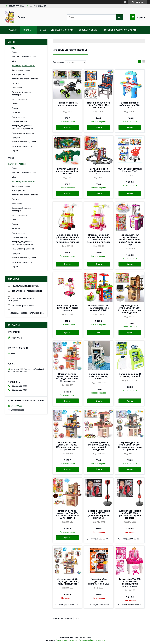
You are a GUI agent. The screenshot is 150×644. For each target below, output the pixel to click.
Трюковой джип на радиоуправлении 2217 (67, 105)
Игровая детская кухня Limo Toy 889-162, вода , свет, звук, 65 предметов (67, 378)
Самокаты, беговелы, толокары (22, 93)
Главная (13, 30)
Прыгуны (16, 137)
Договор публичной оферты (120, 30)
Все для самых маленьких (24, 57)
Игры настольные (20, 99)
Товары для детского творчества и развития (22, 127)
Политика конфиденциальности (92, 640)
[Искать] (119, 17)
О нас (43, 30)
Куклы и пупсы (18, 117)
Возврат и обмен (88, 30)
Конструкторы (18, 74)
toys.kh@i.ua (16, 406)
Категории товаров (17, 164)
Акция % (16, 113)
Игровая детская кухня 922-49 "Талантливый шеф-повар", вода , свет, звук (130, 240)
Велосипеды (18, 88)
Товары (27, 30)
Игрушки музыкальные (22, 146)
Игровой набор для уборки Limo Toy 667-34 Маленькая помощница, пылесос (67, 238)
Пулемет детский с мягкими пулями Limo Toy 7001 (67, 171)
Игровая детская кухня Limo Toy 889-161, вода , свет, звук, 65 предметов (67, 446)
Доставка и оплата (62, 30)
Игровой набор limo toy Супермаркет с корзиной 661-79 (99, 308)
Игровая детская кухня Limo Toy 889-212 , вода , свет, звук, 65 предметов (67, 514)
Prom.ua (88, 637)
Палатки (16, 83)
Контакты (14, 38)
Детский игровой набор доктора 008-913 (130, 105)
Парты (15, 151)
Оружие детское (19, 121)
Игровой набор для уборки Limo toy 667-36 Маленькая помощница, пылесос (99, 238)
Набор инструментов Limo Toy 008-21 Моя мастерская (99, 105)
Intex (14, 61)
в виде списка (143, 62)
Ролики (15, 108)
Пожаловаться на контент (67, 640)
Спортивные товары (21, 70)
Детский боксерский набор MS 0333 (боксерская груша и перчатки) (130, 514)
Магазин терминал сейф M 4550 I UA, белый (99, 376)
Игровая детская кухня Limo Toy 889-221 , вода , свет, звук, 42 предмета (130, 446)
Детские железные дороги (24, 142)
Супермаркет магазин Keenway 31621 (130, 170)
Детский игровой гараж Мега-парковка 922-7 (99, 171)
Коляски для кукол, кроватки (25, 79)
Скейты (15, 104)
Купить (67, 127)
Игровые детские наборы (23, 66)
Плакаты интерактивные (23, 133)
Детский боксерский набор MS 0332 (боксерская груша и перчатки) (99, 514)
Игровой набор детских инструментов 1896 (99, 581)
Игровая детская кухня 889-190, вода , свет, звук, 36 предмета (99, 446)
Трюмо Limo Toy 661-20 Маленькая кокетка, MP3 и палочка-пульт (130, 583)
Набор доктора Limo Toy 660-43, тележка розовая (67, 308)
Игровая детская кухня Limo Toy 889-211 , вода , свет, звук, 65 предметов (130, 309)
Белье (15, 52)
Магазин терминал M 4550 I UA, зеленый (130, 375)
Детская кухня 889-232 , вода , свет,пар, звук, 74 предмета (67, 581)
